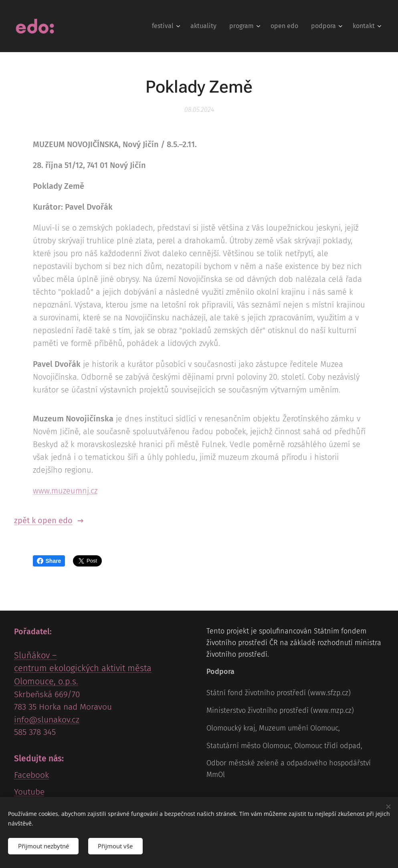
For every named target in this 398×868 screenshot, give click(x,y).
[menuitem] (167, 26)
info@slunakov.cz (47, 720)
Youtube (29, 792)
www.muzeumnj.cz (65, 491)
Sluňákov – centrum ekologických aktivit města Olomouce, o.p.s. (83, 669)
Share (49, 561)
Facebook (31, 775)
